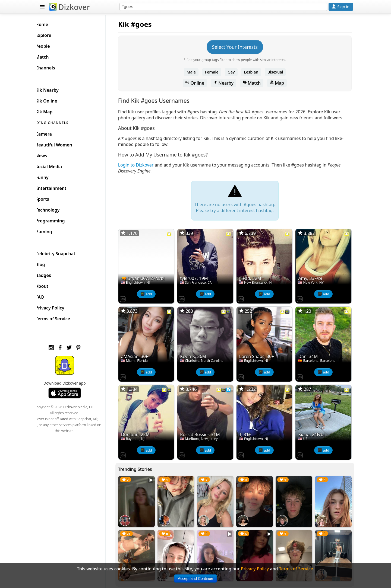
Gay (235, 72)
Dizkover (69, 7)
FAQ (48, 296)
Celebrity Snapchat (64, 252)
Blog (49, 263)
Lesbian (255, 72)
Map (281, 83)
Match (256, 83)
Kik (132, 24)
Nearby (228, 83)
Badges (52, 274)
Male (195, 72)
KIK (43, 77)
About (51, 285)
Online (199, 83)
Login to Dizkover (144, 171)
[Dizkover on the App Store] (131, 303)
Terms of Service (62, 317)
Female (216, 72)
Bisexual (279, 72)
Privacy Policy (59, 306)
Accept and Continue (195, 579)
